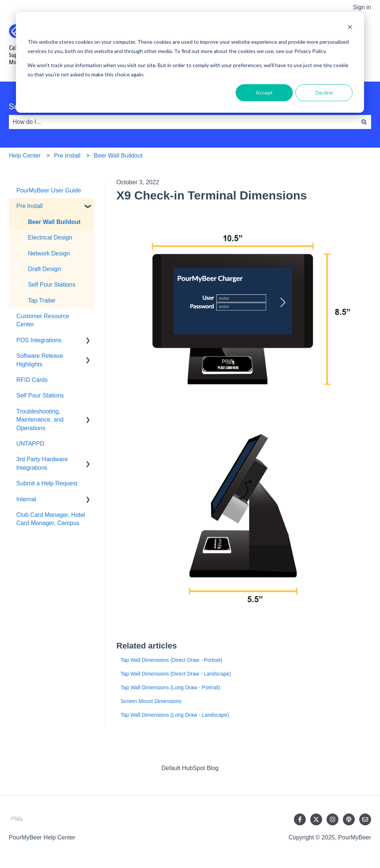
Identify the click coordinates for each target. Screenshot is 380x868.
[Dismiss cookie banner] (350, 28)
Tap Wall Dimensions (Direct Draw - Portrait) (171, 660)
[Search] (364, 122)
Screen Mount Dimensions (151, 701)
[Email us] (365, 819)
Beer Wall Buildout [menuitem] (54, 222)
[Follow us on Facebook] (300, 819)
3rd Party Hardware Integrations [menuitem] (42, 463)
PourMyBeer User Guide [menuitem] (49, 190)
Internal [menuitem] (26, 499)
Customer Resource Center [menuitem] (43, 320)
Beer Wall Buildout (118, 156)
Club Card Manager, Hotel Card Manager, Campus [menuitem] (51, 519)
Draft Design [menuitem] (44, 269)
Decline (324, 93)
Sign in (362, 7)
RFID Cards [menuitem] (32, 380)
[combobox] (183, 122)
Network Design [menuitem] (49, 253)
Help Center (25, 156)
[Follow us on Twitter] (316, 819)
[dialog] (190, 62)
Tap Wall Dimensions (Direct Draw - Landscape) (176, 674)
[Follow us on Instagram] (332, 819)
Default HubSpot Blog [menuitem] (190, 768)
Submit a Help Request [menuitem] (47, 483)
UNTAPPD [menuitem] (30, 444)
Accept (264, 93)
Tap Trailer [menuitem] (42, 301)
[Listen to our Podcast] (349, 819)
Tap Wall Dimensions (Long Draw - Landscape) (175, 715)
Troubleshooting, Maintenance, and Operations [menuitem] (40, 420)
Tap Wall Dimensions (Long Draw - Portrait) (171, 687)
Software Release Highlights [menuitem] (40, 360)
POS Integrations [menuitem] (39, 340)
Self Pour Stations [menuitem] (52, 285)
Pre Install (67, 156)
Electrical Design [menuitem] (50, 237)
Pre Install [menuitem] (30, 206)
